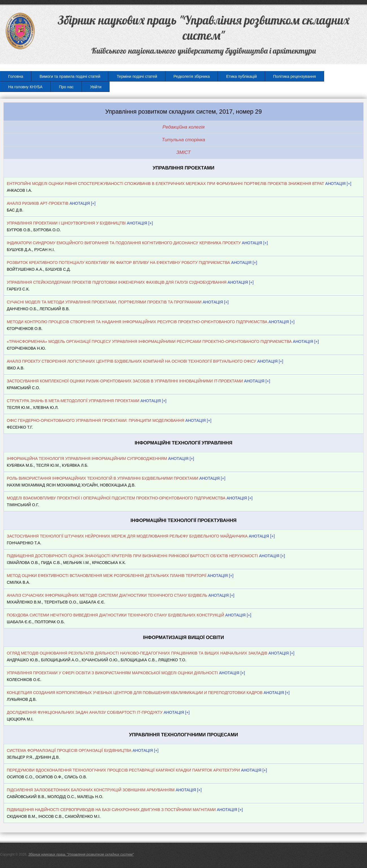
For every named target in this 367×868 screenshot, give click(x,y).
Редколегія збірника (192, 76)
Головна (16, 76)
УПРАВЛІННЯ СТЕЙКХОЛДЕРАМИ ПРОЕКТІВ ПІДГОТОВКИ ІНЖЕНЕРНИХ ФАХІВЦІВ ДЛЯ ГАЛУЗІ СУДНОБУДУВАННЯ (117, 282)
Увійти (96, 87)
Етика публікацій (241, 76)
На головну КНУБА (25, 87)
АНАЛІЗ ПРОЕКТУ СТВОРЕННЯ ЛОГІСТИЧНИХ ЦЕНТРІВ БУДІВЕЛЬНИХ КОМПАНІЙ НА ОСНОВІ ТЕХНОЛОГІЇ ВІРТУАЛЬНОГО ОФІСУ (131, 361)
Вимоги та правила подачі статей (70, 76)
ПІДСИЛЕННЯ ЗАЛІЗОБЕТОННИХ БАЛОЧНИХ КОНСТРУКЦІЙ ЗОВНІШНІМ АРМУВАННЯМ (91, 790)
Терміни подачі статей (137, 76)
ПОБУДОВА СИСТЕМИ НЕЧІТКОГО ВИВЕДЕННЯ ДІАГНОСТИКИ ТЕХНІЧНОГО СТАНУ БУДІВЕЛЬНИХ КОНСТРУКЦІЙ (115, 615)
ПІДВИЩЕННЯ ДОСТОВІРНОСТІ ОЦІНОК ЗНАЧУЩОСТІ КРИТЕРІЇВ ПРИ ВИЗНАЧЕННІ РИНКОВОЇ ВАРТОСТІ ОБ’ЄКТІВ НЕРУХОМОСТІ (132, 556)
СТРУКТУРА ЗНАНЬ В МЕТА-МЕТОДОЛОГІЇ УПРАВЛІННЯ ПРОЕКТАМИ (73, 401)
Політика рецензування (295, 76)
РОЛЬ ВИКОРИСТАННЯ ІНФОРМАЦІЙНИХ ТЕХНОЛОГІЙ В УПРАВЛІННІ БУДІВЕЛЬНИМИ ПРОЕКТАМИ (102, 478)
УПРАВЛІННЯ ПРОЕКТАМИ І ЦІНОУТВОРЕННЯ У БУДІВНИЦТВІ (66, 223)
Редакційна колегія (183, 127)
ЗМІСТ (184, 152)
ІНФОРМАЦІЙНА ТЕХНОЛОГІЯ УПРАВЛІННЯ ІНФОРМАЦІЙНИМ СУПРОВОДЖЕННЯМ (87, 459)
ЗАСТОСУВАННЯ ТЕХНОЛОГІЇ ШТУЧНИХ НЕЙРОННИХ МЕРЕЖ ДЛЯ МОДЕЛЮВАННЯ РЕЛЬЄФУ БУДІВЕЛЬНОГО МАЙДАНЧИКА (127, 536)
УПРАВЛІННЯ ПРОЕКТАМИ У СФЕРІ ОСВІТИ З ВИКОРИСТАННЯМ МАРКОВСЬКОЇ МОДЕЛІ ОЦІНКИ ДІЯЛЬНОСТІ (112, 673)
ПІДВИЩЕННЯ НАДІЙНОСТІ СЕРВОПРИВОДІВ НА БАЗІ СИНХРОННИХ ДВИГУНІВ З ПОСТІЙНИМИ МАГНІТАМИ (111, 810)
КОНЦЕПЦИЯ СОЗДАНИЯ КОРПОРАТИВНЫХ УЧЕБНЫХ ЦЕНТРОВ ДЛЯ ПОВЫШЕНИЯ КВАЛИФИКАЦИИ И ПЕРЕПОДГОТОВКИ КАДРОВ (135, 693)
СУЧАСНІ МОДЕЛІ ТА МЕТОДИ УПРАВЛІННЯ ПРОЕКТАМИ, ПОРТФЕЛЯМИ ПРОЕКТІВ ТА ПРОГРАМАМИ (104, 302)
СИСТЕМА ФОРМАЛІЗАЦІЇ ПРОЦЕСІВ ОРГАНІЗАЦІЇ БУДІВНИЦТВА (69, 750)
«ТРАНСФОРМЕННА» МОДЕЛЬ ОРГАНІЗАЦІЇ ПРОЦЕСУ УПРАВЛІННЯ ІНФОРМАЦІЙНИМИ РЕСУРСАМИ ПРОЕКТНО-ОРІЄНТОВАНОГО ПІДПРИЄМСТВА (149, 342)
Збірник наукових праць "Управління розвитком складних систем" (81, 854)
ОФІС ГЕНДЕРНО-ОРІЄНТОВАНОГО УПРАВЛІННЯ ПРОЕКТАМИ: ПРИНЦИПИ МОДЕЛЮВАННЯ (96, 420)
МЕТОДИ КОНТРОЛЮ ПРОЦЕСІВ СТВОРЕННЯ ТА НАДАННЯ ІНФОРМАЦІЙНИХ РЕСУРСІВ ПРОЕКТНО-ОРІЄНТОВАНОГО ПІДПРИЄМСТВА (137, 322)
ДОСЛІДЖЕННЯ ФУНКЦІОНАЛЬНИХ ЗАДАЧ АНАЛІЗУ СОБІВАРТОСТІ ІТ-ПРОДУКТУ (85, 712)
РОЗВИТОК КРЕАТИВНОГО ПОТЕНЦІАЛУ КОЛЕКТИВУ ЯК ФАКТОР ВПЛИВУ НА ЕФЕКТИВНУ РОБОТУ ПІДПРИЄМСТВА (118, 263)
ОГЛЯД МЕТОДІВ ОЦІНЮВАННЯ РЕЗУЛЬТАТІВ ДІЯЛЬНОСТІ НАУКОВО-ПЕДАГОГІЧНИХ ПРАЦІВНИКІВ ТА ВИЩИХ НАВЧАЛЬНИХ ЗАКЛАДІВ (137, 653)
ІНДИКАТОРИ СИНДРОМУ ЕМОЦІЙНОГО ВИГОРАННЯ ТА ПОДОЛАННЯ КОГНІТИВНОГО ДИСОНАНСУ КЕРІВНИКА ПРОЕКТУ (124, 243)
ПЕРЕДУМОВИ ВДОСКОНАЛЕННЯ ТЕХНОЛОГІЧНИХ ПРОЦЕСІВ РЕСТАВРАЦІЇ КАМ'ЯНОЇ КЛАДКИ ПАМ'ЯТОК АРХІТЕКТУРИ (123, 770)
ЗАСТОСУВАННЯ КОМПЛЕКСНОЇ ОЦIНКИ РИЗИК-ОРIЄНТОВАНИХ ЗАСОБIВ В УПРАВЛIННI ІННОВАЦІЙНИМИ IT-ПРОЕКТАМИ (125, 381)
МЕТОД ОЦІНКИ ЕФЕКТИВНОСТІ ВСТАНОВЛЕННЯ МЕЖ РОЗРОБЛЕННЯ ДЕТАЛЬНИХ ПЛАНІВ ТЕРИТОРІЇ (107, 576)
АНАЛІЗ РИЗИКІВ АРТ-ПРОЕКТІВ (38, 203)
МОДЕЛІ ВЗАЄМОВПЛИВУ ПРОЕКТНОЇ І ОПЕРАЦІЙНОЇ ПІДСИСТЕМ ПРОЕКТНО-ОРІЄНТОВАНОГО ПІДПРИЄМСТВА (116, 498)
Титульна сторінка (183, 140)
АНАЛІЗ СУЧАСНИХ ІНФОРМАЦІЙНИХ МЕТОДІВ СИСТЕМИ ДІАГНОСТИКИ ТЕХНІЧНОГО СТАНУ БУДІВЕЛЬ (107, 595)
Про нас (66, 87)
